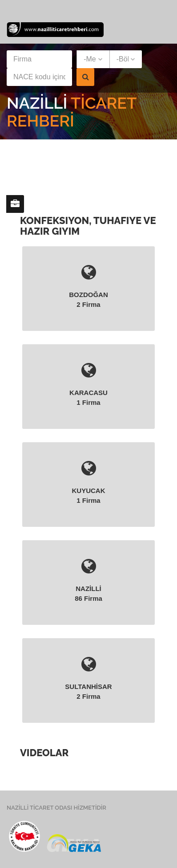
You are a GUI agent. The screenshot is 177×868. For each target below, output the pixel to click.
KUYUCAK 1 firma (88, 482)
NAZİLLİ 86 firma (88, 580)
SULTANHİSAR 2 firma (88, 678)
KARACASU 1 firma (88, 384)
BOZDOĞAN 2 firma (88, 286)
